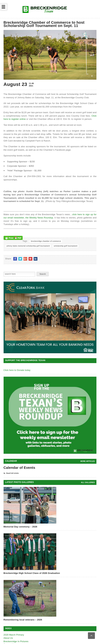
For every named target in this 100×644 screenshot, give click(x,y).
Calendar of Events (19, 468)
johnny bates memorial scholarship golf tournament (28, 246)
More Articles (88, 461)
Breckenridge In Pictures (16, 641)
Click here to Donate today (17, 370)
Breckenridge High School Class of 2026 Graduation (32, 573)
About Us (8, 638)
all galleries (88, 482)
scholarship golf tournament (66, 246)
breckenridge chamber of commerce (46, 241)
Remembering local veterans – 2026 (23, 620)
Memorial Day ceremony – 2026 (20, 527)
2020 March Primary (14, 635)
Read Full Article (11, 473)
